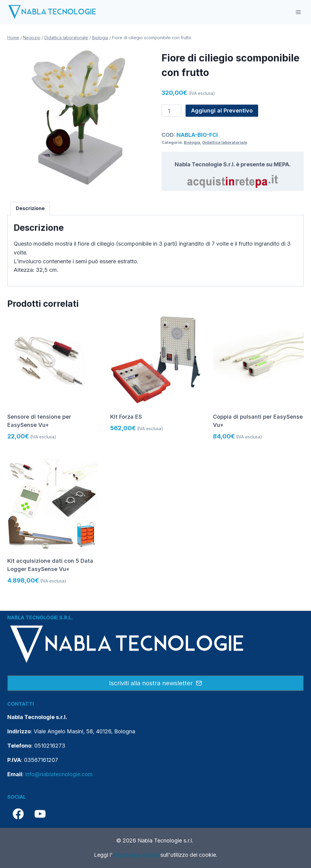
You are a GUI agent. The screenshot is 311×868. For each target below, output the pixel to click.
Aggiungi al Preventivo (222, 111)
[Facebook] (18, 814)
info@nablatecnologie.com (59, 774)
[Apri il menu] (298, 12)
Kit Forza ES (126, 417)
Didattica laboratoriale (225, 142)
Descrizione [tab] (30, 208)
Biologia (192, 142)
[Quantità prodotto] (171, 111)
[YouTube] (40, 814)
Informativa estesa (136, 855)
